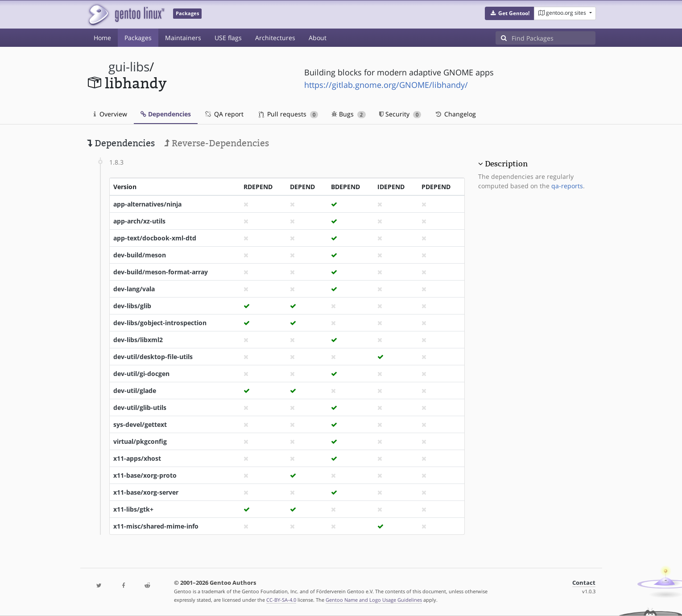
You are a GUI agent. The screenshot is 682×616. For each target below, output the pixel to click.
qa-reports (567, 186)
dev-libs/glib (132, 306)
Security (400, 114)
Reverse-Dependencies (217, 143)
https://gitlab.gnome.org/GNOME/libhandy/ (386, 85)
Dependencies (166, 114)
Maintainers (183, 38)
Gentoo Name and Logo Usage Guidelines (374, 600)
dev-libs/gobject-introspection (160, 323)
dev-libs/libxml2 (138, 340)
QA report (224, 114)
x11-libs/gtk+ (133, 509)
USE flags (228, 38)
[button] (510, 13)
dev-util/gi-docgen (141, 374)
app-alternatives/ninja (147, 204)
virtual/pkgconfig (140, 441)
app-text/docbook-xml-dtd (155, 238)
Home (102, 38)
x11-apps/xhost (137, 458)
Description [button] (506, 164)
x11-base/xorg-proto (145, 475)
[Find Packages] (554, 38)
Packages (138, 38)
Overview (110, 114)
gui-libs (129, 67)
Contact (584, 583)
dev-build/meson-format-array (161, 272)
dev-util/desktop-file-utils (153, 357)
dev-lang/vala (134, 289)
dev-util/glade (135, 391)
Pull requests (289, 114)
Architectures (275, 38)
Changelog (455, 114)
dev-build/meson (140, 255)
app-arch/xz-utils (139, 221)
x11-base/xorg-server (146, 492)
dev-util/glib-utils (140, 407)
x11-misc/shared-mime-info (156, 526)
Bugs (349, 114)
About (318, 38)
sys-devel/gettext (140, 424)
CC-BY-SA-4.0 (281, 600)
